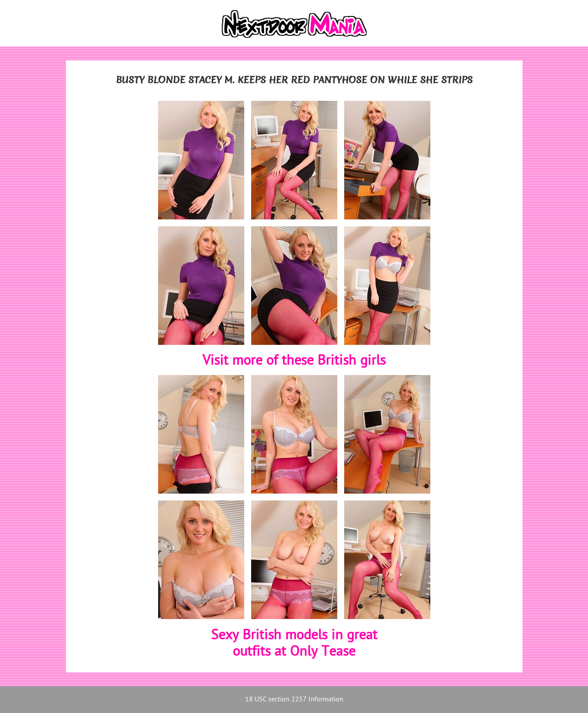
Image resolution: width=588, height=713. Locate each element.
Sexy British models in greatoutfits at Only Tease (294, 644)
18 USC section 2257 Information (294, 700)
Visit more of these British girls (294, 361)
